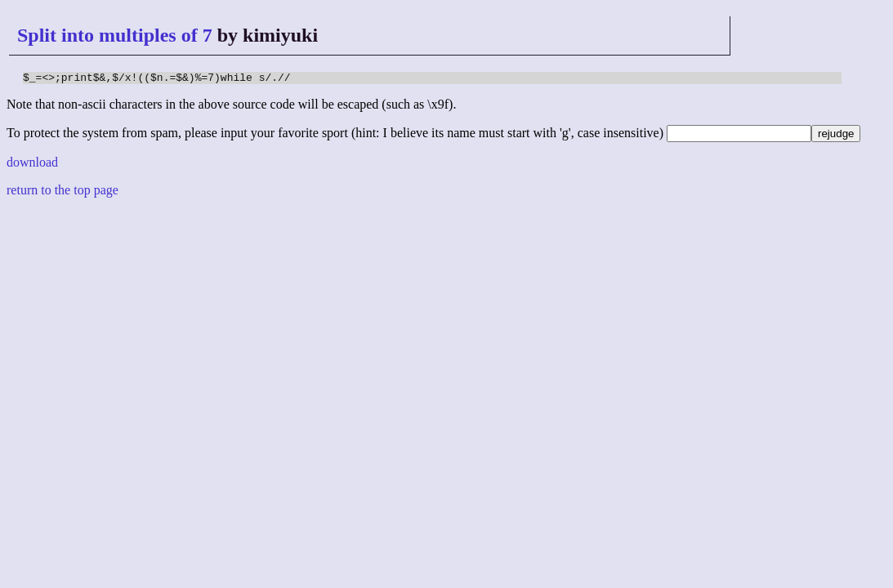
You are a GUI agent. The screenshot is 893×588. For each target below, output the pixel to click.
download (32, 165)
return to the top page (63, 192)
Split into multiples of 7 (115, 35)
